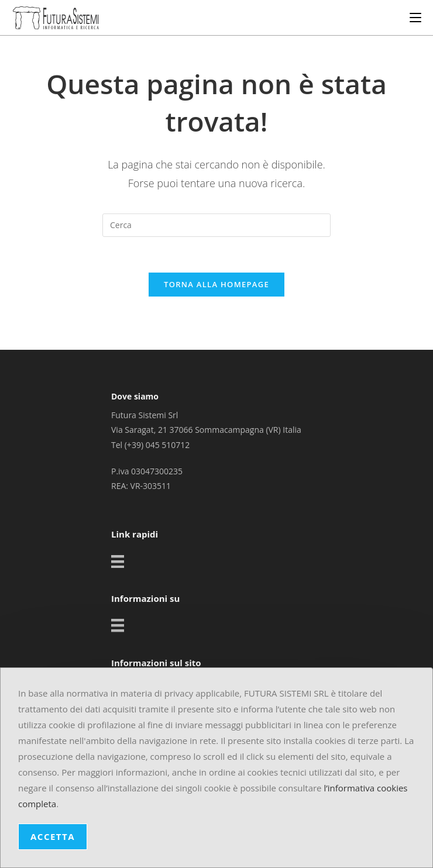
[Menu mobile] (415, 18)
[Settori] (119, 556)
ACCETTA (53, 836)
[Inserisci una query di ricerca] (216, 225)
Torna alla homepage (216, 284)
